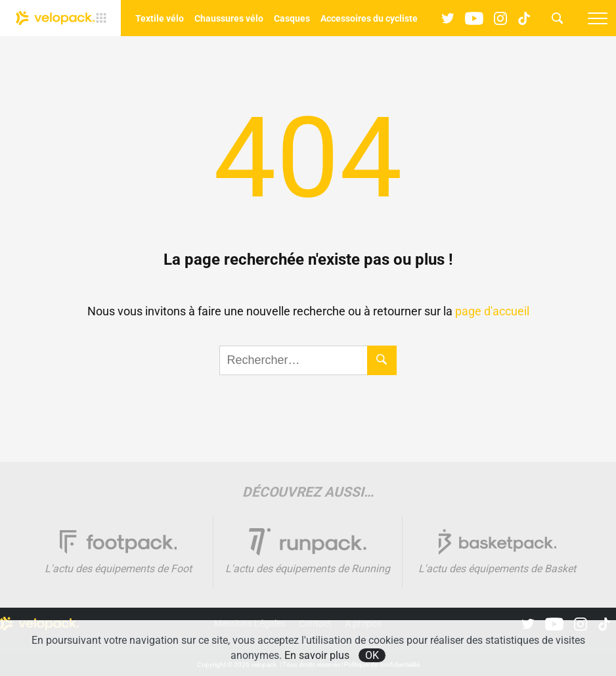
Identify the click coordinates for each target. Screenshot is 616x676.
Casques (292, 18)
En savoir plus (317, 655)
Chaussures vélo (229, 18)
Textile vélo (160, 18)
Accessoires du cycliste (369, 18)
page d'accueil (492, 311)
